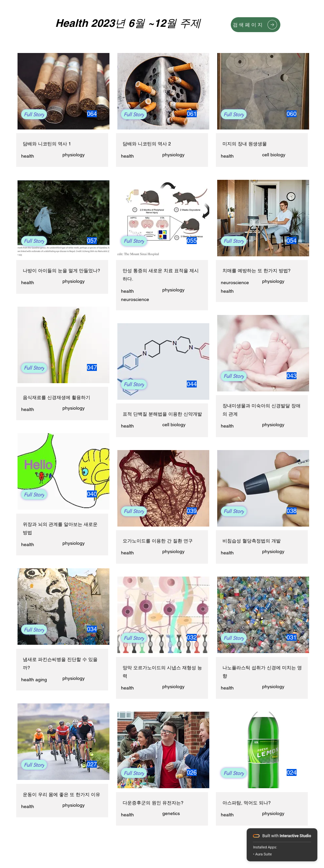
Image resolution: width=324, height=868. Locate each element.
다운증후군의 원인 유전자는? (153, 803)
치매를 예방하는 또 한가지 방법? (257, 271)
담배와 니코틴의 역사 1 (47, 144)
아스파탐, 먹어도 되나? (247, 803)
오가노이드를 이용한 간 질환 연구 (158, 541)
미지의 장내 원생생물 (245, 144)
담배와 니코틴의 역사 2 (147, 144)
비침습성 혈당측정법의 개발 (252, 541)
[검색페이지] (256, 25)
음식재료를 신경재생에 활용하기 (57, 397)
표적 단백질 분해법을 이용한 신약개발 (162, 414)
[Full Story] (34, 114)
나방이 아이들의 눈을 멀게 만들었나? (61, 271)
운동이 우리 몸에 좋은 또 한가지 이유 (61, 794)
